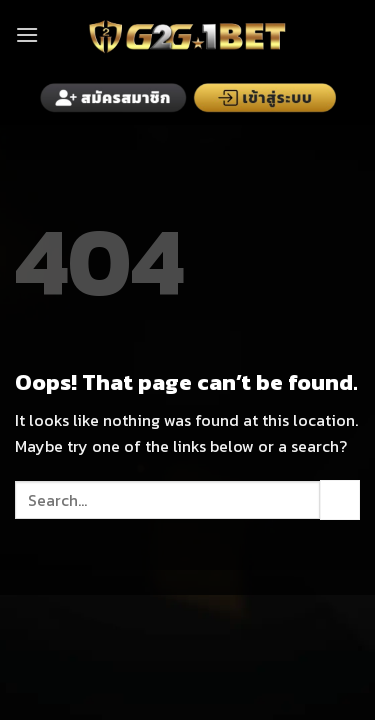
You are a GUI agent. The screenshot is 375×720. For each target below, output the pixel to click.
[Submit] (340, 499)
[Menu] (27, 34)
